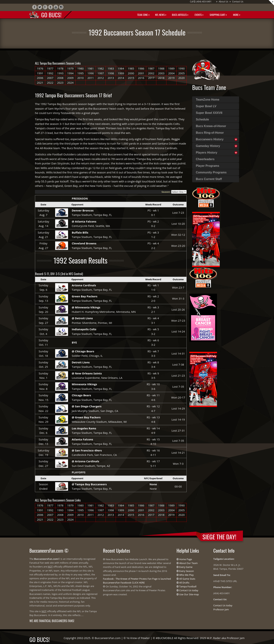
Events (199, 15)
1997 (101, 73)
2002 (151, 73)
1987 (151, 68)
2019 (171, 78)
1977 (50, 68)
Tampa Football (188, 586)
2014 (121, 78)
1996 (90, 73)
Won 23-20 (178, 246)
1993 (60, 73)
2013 (111, 78)
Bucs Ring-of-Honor (210, 133)
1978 (60, 68)
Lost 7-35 (178, 387)
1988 (161, 68)
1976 (40, 68)
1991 (40, 73)
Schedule (202, 119)
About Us (223, 2)
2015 (131, 78)
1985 (131, 68)
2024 (70, 83)
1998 (111, 73)
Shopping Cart (218, 15)
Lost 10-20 (178, 224)
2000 (131, 73)
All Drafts (184, 583)
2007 (50, 78)
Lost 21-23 (178, 376)
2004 (171, 73)
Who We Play (186, 575)
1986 (141, 68)
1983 (111, 68)
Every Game (186, 567)
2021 (40, 83)
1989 (171, 68)
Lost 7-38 (178, 364)
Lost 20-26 (178, 309)
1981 (90, 68)
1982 (101, 68)
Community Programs (211, 172)
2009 (70, 78)
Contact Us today (189, 590)
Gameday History (208, 146)
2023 (60, 83)
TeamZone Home (208, 100)
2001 (141, 73)
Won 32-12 (178, 235)
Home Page (186, 559)
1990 (182, 68)
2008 (60, 78)
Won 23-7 (178, 287)
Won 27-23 (178, 321)
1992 (50, 73)
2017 (151, 78)
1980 (80, 68)
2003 (161, 73)
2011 (90, 78)
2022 (50, 83)
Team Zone (143, 15)
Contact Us (238, 2)
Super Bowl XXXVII (209, 113)
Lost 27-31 (178, 430)
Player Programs (208, 166)
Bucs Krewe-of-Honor (211, 126)
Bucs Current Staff (209, 179)
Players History (207, 153)
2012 (101, 78)
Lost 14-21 (178, 453)
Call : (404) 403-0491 (201, 2)
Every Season (186, 571)
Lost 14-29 (178, 408)
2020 (182, 78)
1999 (121, 73)
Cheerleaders (205, 159)
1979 (70, 68)
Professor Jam (221, 609)
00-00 (178, 486)
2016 (141, 78)
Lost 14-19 (178, 419)
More (236, 15)
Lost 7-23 (178, 213)
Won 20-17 (178, 397)
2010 (80, 78)
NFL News (161, 15)
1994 (70, 73)
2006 (40, 78)
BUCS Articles (180, 15)
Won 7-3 (178, 464)
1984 (121, 68)
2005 (182, 73)
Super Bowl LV (206, 106)
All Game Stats (187, 579)
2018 (161, 78)
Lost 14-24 (178, 331)
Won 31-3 (178, 298)
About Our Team (188, 563)
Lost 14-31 (178, 353)
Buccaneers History (210, 139)
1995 (80, 73)
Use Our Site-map (189, 594)
